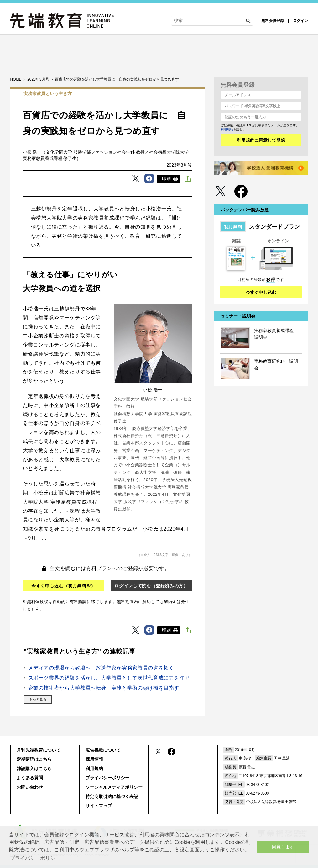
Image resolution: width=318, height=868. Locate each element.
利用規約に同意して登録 (261, 140)
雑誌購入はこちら (34, 769)
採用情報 (94, 759)
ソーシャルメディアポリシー (114, 787)
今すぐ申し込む (261, 292)
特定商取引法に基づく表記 (112, 797)
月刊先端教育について (39, 750)
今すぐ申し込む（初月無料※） (63, 586)
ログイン (300, 21)
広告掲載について (103, 750)
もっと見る (38, 699)
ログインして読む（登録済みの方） (151, 586)
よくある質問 (30, 778)
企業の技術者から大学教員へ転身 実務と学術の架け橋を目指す (104, 688)
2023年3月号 (179, 165)
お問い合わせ (30, 787)
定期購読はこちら (34, 759)
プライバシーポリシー (107, 778)
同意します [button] (283, 847)
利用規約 (227, 129)
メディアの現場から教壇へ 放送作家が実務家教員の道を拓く (101, 668)
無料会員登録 (273, 21)
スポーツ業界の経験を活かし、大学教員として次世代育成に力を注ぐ (109, 678)
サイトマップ (99, 806)
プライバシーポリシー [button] (35, 858)
